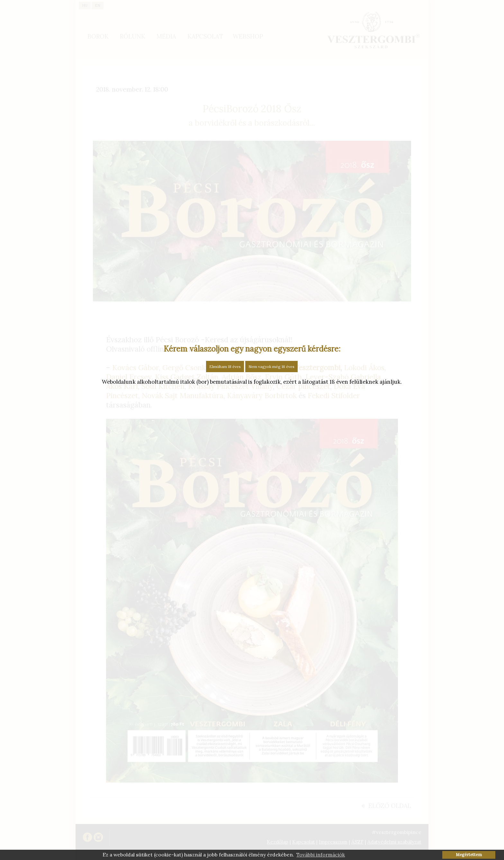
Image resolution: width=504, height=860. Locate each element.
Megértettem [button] (469, 855)
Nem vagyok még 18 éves (271, 367)
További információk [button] (321, 855)
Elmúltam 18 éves (225, 367)
